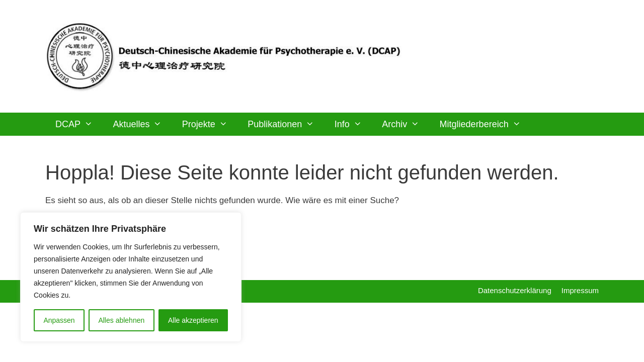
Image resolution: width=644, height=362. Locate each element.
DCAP (79, 124)
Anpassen (59, 320)
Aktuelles (142, 124)
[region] (131, 277)
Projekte (210, 124)
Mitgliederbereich (485, 124)
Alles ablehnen (121, 320)
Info (353, 124)
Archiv (406, 124)
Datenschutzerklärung (515, 290)
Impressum (580, 290)
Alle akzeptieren (193, 320)
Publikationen (286, 124)
